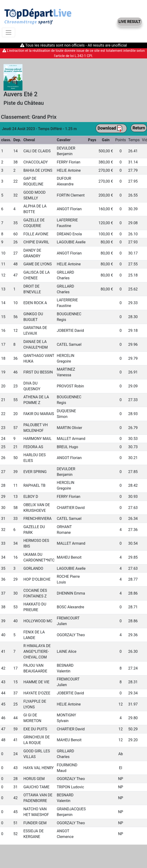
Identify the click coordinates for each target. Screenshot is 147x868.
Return (139, 128)
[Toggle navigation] (9, 32)
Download (110, 128)
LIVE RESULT (129, 22)
